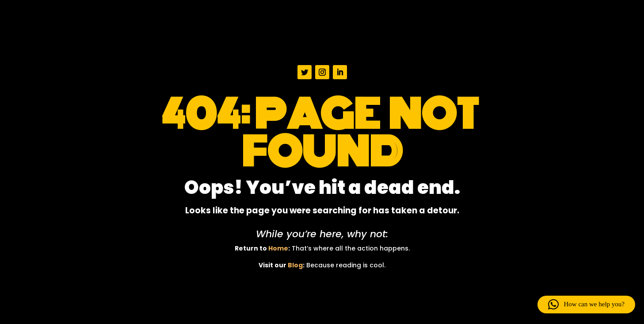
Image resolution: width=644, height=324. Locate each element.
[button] (586, 305)
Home (278, 248)
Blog (295, 265)
